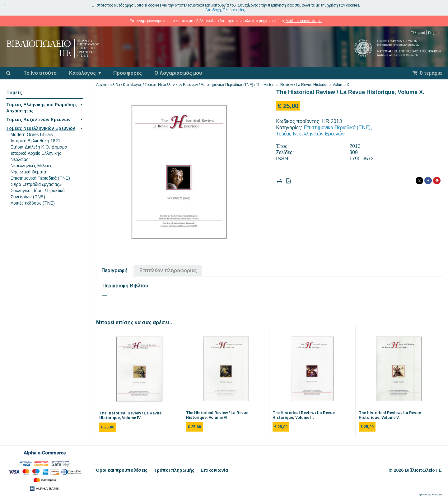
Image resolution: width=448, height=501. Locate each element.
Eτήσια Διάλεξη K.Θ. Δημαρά (39, 147)
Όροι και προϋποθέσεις (122, 470)
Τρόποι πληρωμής (174, 470)
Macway (437, 495)
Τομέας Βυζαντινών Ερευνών (38, 120)
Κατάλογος (82, 73)
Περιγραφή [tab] (114, 270)
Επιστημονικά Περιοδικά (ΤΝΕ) (40, 178)
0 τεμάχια (427, 73)
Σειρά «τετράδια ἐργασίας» (36, 184)
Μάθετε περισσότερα (304, 21)
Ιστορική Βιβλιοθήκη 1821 (35, 141)
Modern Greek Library (32, 135)
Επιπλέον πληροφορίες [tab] (168, 270)
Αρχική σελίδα (108, 85)
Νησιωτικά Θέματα (28, 172)
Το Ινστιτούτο (40, 73)
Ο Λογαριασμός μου (178, 73)
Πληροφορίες (234, 10)
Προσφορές (128, 73)
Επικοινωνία (214, 470)
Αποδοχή (213, 10)
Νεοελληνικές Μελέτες (31, 166)
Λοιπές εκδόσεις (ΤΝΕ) (33, 203)
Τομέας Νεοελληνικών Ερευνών (41, 128)
